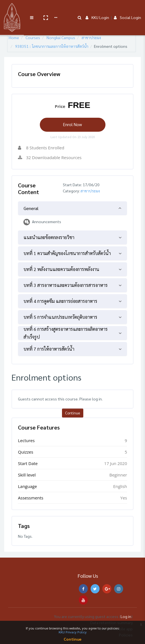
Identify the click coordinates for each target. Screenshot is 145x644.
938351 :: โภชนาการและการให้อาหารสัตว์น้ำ (52, 46)
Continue (72, 413)
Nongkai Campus (61, 37)
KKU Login (97, 9)
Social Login (127, 9)
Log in (126, 616)
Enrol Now (72, 124)
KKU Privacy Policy (73, 632)
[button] (44, 9)
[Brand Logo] (11, 9)
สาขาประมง (91, 37)
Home (14, 37)
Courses (33, 37)
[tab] (72, 208)
